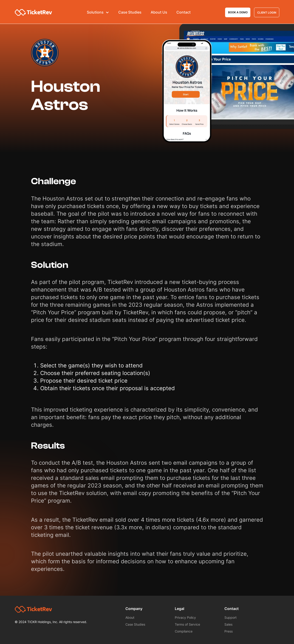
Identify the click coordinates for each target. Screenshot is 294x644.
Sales (228, 624)
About (130, 617)
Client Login (267, 13)
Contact (184, 12)
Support (230, 617)
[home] (33, 13)
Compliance (184, 631)
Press (229, 631)
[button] (98, 12)
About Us (159, 12)
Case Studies (130, 12)
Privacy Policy (185, 617)
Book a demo (238, 12)
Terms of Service (187, 624)
